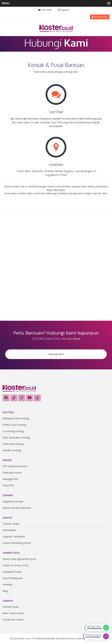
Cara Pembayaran (13, 578)
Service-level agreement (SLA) (19, 559)
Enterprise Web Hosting (16, 419)
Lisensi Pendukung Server (17, 543)
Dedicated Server (12, 473)
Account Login (100, 16)
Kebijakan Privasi (12, 572)
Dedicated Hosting (13, 444)
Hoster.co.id (24, 639)
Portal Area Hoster (13, 620)
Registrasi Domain (13, 502)
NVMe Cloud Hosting (14, 425)
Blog (5, 591)
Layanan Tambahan (14, 537)
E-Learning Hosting (13, 431)
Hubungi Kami (56, 354)
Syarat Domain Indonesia (17, 508)
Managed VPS (10, 480)
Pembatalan (9, 531)
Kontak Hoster (11, 607)
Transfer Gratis (11, 524)
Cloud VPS (8, 486)
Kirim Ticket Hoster (13, 614)
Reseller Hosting (12, 451)
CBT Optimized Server (15, 467)
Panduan (8, 585)
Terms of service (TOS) (16, 566)
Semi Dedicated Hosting (16, 438)
